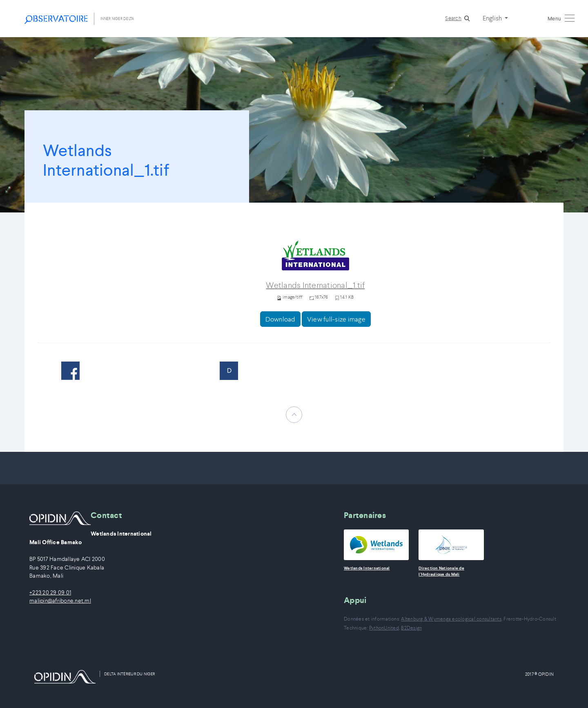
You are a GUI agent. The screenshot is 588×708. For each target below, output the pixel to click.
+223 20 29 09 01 (50, 593)
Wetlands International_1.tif (315, 285)
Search (453, 18)
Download (280, 319)
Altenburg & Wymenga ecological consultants (451, 619)
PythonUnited (384, 628)
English (493, 18)
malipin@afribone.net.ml (60, 601)
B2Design (411, 628)
